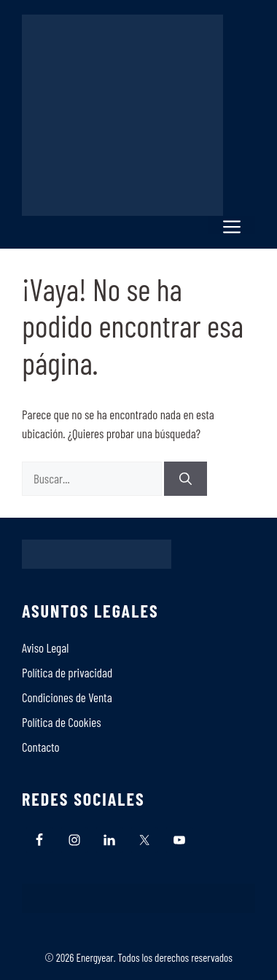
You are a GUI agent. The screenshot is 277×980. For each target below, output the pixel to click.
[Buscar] (186, 479)
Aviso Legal (45, 647)
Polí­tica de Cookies (62, 722)
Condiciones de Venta (67, 697)
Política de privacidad (67, 672)
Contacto (41, 747)
